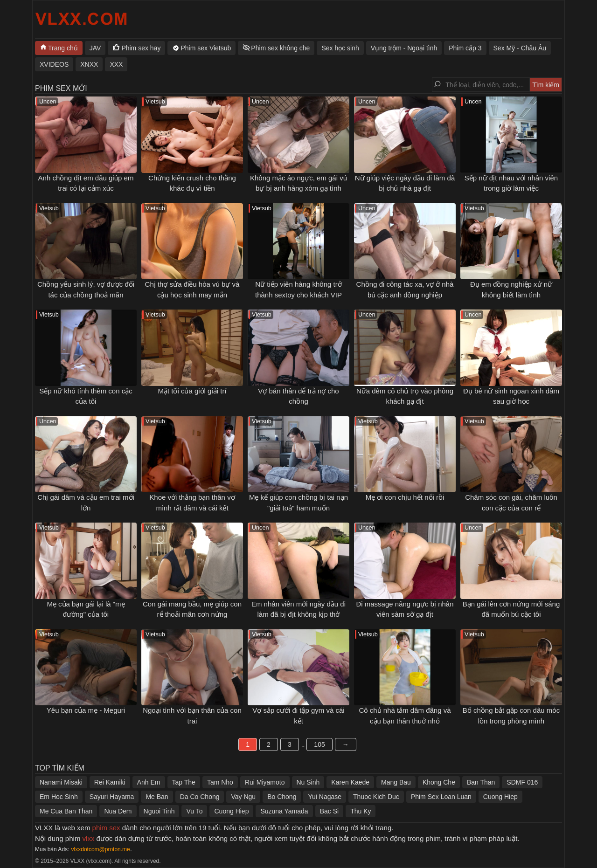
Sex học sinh (340, 48)
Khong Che (439, 782)
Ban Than (481, 782)
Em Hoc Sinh (59, 797)
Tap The (184, 782)
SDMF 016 (522, 782)
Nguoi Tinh (159, 811)
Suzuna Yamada (284, 811)
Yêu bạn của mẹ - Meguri (86, 710)
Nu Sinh (308, 782)
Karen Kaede (350, 782)
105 (319, 744)
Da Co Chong (200, 797)
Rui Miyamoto (265, 782)
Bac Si (329, 811)
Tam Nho (220, 782)
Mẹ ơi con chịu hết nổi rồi (405, 497)
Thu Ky (361, 811)
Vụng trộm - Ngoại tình (404, 48)
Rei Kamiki (110, 782)
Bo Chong (282, 797)
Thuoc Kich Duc (376, 797)
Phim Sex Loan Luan (441, 797)
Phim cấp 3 (465, 48)
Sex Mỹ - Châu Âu (520, 48)
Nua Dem (118, 811)
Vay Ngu (243, 797)
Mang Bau (396, 782)
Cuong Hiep (500, 797)
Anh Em (149, 782)
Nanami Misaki (61, 782)
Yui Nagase (325, 797)
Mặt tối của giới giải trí (192, 391)
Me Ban (157, 797)
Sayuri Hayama (112, 797)
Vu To (194, 811)
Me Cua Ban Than (66, 811)
